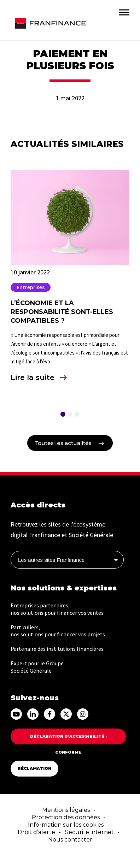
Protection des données (66, 817)
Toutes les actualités (63, 443)
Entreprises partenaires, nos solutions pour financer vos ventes (57, 609)
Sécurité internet (89, 832)
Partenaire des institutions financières (57, 649)
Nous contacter (70, 840)
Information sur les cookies (66, 825)
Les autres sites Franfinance (51, 560)
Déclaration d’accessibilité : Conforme (68, 739)
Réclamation (34, 768)
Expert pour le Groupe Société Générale (37, 667)
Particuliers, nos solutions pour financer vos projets (58, 631)
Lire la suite (33, 377)
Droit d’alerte (36, 832)
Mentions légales (66, 810)
